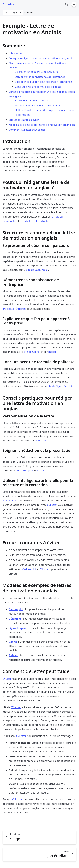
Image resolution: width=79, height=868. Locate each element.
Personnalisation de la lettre (31, 100)
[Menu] (74, 4)
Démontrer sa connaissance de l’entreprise (40, 77)
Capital (13, 642)
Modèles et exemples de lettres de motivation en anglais (42, 125)
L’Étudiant (15, 619)
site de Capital (32, 352)
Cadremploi (29, 569)
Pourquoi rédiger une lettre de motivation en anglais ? (40, 58)
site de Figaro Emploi (60, 386)
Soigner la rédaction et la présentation (37, 105)
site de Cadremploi (37, 270)
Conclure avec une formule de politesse (38, 87)
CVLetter (52, 505)
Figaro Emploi (17, 628)
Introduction (16, 53)
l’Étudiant (40, 440)
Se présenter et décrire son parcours (36, 72)
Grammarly (9, 500)
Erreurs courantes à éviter (24, 120)
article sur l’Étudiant (36, 221)
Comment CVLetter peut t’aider (27, 130)
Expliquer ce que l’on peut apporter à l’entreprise (43, 82)
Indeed (52, 352)
